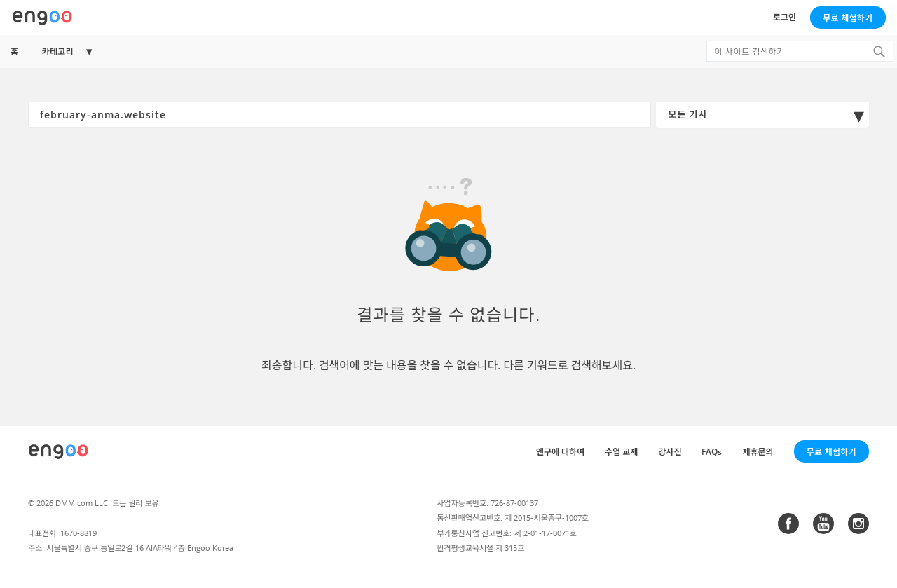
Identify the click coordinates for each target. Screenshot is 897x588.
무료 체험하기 (848, 18)
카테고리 (57, 52)
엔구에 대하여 (560, 452)
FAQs (712, 452)
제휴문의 (758, 452)
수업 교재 (621, 452)
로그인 (785, 17)
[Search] (879, 51)
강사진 (670, 452)
